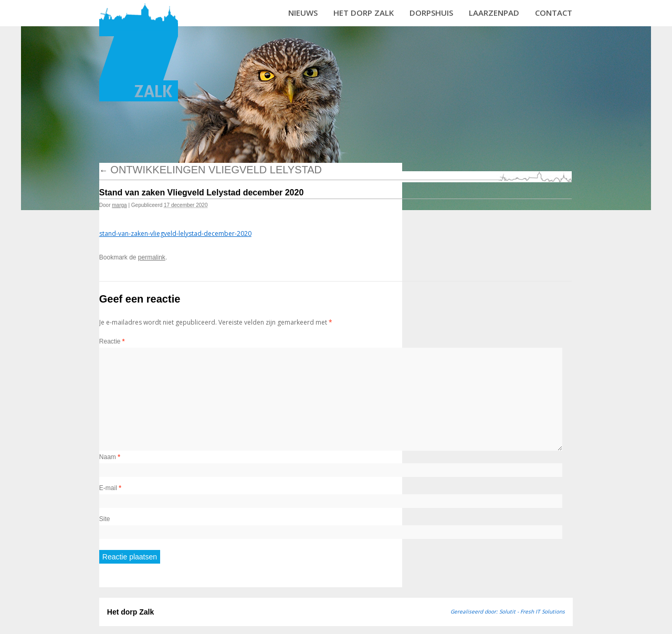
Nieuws (303, 13)
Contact (554, 13)
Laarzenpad (494, 13)
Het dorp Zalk (364, 13)
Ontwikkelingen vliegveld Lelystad (211, 170)
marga (119, 205)
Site (105, 519)
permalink (152, 257)
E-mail (110, 488)
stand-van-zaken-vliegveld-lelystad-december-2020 (175, 233)
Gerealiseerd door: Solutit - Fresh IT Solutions (508, 611)
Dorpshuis (431, 13)
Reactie (112, 341)
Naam (110, 457)
